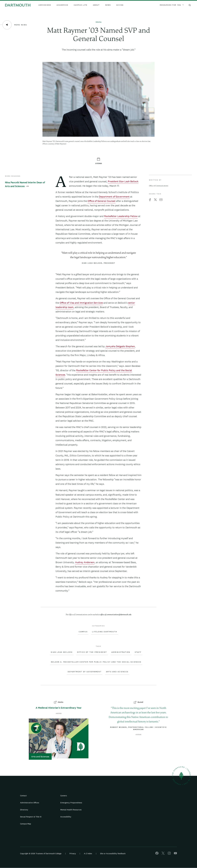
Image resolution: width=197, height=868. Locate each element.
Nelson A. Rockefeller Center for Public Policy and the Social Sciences (96, 662)
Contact (23, 796)
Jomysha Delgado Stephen (120, 346)
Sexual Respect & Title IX (31, 817)
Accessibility (66, 817)
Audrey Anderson (85, 562)
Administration (121, 652)
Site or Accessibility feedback (113, 853)
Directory (24, 810)
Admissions (45, 5)
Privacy (73, 853)
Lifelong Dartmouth (105, 632)
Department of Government (114, 197)
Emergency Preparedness (71, 803)
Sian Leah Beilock (62, 652)
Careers (64, 796)
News (108, 5)
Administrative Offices (30, 803)
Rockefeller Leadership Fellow (121, 216)
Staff (138, 652)
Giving (120, 5)
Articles (98, 22)
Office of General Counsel (102, 201)
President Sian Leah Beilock (123, 181)
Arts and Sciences (117, 672)
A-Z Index (88, 853)
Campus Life (81, 5)
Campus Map (26, 824)
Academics (62, 5)
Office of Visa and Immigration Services (81, 303)
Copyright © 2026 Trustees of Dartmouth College (41, 853)
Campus (83, 632)
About (96, 5)
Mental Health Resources (71, 810)
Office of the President (92, 652)
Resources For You (172, 5)
